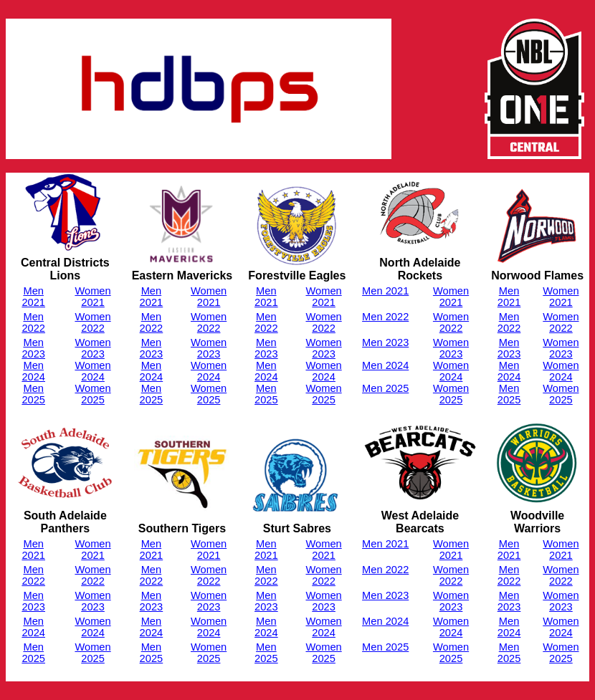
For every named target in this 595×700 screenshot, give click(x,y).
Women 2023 (92, 348)
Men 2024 (33, 371)
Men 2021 (33, 297)
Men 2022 (33, 322)
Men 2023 (33, 348)
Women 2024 (92, 371)
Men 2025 (33, 394)
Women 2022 (92, 322)
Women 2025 (92, 394)
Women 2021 (92, 297)
